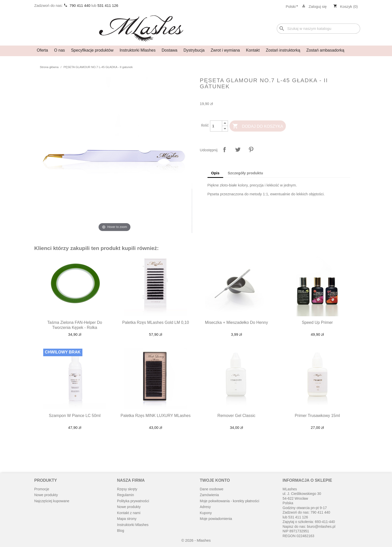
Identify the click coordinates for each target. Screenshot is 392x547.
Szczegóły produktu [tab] (245, 173)
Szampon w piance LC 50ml (75, 416)
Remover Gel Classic (236, 416)
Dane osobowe (212, 489)
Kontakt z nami (129, 513)
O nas (60, 50)
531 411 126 (108, 6)
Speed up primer (317, 322)
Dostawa (170, 50)
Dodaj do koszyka (258, 126)
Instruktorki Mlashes (137, 50)
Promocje (42, 489)
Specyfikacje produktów (92, 50)
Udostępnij (224, 150)
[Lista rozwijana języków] (293, 7)
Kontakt (253, 50)
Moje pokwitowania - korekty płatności (230, 501)
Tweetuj (238, 150)
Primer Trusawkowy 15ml (317, 416)
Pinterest (251, 150)
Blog (121, 531)
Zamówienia (209, 495)
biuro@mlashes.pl (321, 527)
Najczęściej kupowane (52, 501)
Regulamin (125, 495)
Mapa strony (127, 519)
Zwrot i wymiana (225, 50)
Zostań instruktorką (283, 50)
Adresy (205, 507)
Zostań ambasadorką (325, 50)
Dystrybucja (194, 50)
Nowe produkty (46, 495)
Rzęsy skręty (127, 489)
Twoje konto (215, 480)
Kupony (206, 513)
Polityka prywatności (133, 501)
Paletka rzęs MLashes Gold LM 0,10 (155, 322)
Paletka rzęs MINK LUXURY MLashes (156, 416)
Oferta (42, 50)
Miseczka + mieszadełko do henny (236, 322)
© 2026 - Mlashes (196, 540)
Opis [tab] (215, 173)
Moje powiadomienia (216, 519)
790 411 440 (80, 6)
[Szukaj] (318, 29)
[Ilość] (216, 126)
